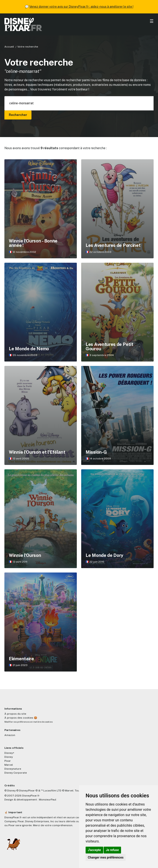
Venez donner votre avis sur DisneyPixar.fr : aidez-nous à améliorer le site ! (81, 7)
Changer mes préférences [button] (106, 857)
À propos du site (15, 714)
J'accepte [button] (94, 850)
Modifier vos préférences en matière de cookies (28, 722)
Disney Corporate (16, 773)
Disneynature (13, 769)
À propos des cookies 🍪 (21, 718)
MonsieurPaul (48, 800)
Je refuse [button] (112, 850)
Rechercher (18, 115)
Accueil (9, 47)
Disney (9, 757)
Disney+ (9, 753)
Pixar (8, 761)
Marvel (9, 765)
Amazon (10, 735)
